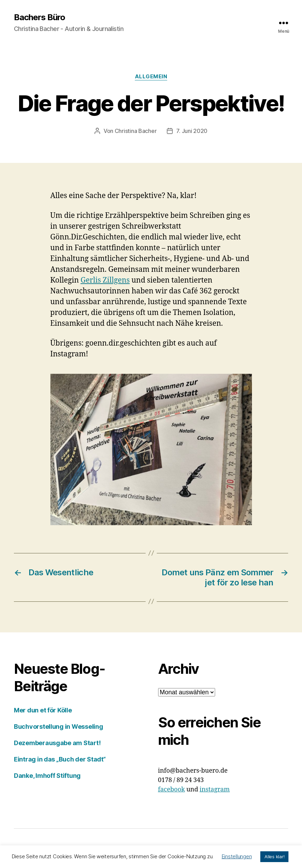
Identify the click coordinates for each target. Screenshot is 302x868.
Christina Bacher (136, 131)
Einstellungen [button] (237, 856)
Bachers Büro (39, 17)
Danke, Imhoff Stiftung (47, 776)
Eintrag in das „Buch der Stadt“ (60, 759)
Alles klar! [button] (274, 857)
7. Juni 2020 (192, 131)
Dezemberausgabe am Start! (57, 743)
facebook (172, 790)
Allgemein (151, 77)
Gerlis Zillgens (105, 280)
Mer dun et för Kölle (43, 710)
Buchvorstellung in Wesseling (58, 727)
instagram (215, 790)
